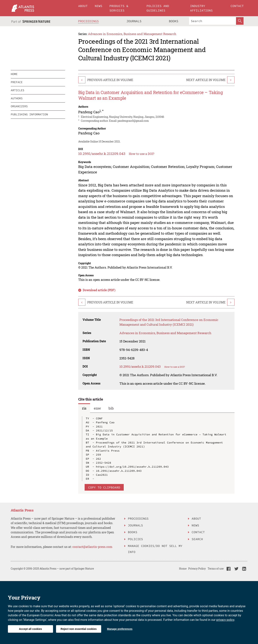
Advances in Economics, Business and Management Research (132, 34)
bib (111, 408)
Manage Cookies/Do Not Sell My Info (155, 549)
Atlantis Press (22, 510)
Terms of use (216, 569)
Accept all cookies (30, 629)
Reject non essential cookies (79, 629)
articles (17, 90)
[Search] (212, 21)
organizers (19, 106)
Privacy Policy (197, 569)
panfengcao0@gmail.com (133, 121)
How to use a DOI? (142, 154)
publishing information (29, 114)
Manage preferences (120, 629)
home (14, 74)
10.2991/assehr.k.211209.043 (102, 154)
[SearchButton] (240, 21)
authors (17, 98)
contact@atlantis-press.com (92, 547)
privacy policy (225, 620)
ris (84, 408)
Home (183, 569)
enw (97, 408)
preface (17, 82)
